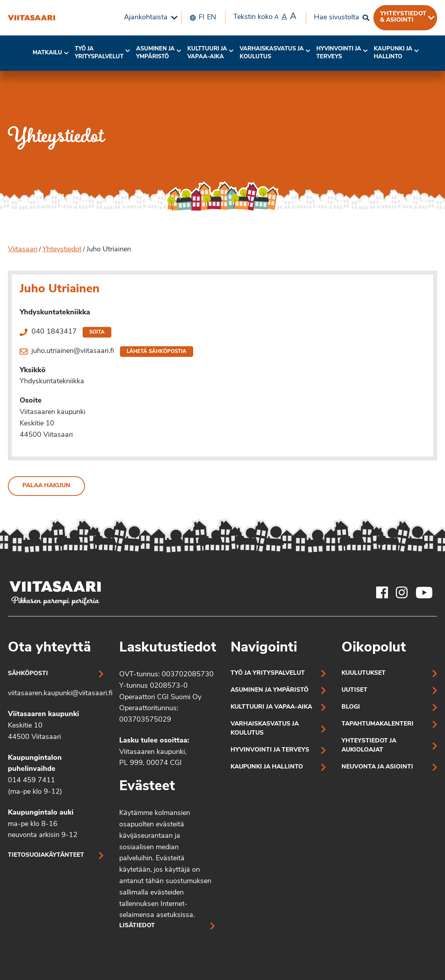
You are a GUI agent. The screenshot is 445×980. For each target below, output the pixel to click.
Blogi (351, 707)
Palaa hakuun (46, 486)
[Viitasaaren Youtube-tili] (424, 592)
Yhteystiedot (62, 250)
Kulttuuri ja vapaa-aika (207, 53)
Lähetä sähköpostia (157, 352)
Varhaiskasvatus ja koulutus (272, 53)
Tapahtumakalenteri (378, 724)
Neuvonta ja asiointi (377, 767)
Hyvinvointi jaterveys (339, 53)
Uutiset (355, 690)
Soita (97, 332)
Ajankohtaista (146, 18)
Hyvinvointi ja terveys (270, 750)
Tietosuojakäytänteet (46, 855)
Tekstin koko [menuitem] (265, 17)
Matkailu (47, 53)
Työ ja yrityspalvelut (99, 53)
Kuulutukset (364, 673)
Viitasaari (23, 250)
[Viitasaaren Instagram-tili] (402, 592)
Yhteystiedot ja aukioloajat (369, 746)
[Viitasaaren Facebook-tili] (382, 592)
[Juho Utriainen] (31, 18)
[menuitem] (149, 18)
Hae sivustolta (337, 18)
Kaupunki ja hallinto (393, 53)
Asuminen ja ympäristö (155, 53)
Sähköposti (28, 674)
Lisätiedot (137, 926)
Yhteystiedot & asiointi (403, 17)
